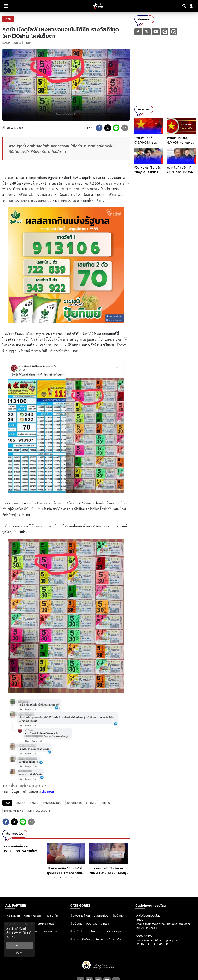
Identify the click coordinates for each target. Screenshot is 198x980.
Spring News (46, 924)
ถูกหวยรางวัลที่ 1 (53, 803)
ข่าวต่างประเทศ (94, 932)
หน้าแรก (6, 43)
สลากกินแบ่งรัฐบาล (39, 811)
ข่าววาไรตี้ (18, 43)
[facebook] (99, 128)
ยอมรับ (19, 945)
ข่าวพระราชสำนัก (80, 916)
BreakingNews (14, 811)
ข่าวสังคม (118, 916)
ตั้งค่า (19, 953)
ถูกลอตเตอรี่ (74, 803)
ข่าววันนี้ (105, 803)
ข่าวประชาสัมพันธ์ (81, 940)
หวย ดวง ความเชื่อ (98, 924)
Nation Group (33, 916)
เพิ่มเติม (10, 937)
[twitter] (108, 128)
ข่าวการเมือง (101, 916)
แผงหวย (91, 803)
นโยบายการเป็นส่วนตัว (108, 940)
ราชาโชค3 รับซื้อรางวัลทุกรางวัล (26, 785)
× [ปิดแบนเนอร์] (32, 924)
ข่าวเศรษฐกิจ (115, 932)
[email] (125, 128)
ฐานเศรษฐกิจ (49, 932)
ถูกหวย (34, 803)
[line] (116, 128)
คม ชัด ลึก (52, 916)
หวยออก (20, 803)
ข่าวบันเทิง (76, 924)
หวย (28, 43)
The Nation (13, 916)
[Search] (185, 6)
